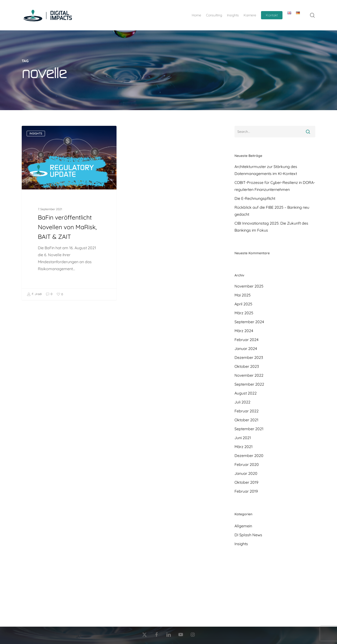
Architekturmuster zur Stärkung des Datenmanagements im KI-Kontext (266, 170)
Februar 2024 (246, 340)
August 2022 (246, 393)
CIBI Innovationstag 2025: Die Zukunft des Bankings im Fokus (271, 227)
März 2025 (244, 313)
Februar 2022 (247, 411)
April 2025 (243, 304)
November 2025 (249, 286)
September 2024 (249, 322)
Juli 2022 (242, 402)
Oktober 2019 (246, 482)
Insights (36, 133)
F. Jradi (34, 294)
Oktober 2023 (247, 366)
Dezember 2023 (249, 357)
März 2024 (244, 331)
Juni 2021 (243, 438)
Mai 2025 (243, 295)
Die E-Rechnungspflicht (255, 198)
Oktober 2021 (246, 420)
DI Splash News (248, 535)
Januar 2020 (246, 473)
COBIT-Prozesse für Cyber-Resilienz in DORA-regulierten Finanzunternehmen (275, 186)
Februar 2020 (247, 464)
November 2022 (249, 375)
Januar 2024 (246, 349)
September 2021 (249, 429)
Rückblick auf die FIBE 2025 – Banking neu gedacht (272, 211)
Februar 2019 (246, 491)
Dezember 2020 (249, 456)
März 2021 (244, 447)
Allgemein (243, 526)
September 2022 (249, 384)
